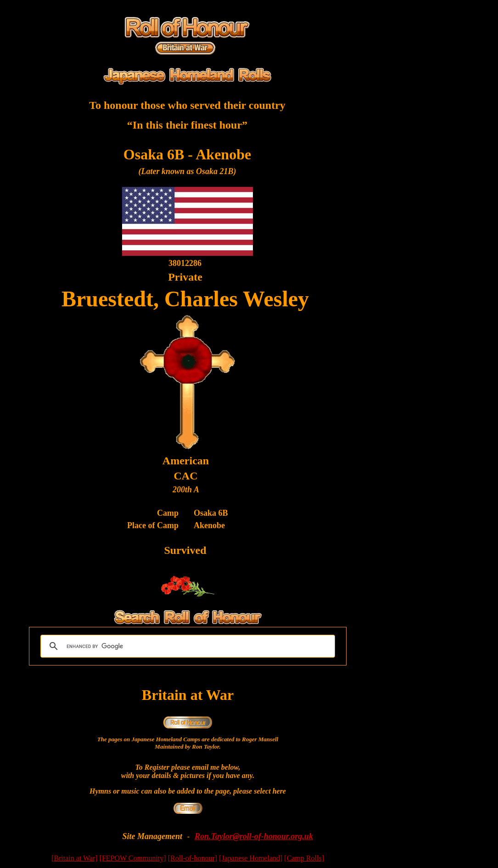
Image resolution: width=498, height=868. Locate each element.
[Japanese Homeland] (251, 858)
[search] (186, 646)
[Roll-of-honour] (193, 858)
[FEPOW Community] (133, 858)
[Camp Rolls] (304, 858)
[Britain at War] (75, 858)
